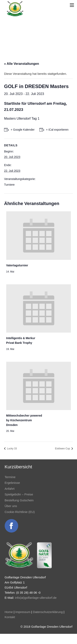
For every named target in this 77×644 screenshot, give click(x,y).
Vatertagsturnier (17, 265)
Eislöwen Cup (63, 449)
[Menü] (72, 5)
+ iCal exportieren (57, 130)
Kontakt (10, 617)
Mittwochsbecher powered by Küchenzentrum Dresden (24, 420)
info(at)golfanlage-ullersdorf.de (36, 598)
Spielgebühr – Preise (19, 494)
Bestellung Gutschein (19, 500)
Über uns (11, 506)
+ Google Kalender (23, 130)
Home (9, 612)
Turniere (9, 185)
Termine (10, 477)
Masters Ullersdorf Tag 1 (22, 119)
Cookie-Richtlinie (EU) (20, 512)
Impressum (23, 612)
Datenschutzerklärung (48, 612)
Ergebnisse (12, 483)
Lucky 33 (12, 449)
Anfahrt (10, 489)
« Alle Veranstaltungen (22, 64)
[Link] (15, 9)
